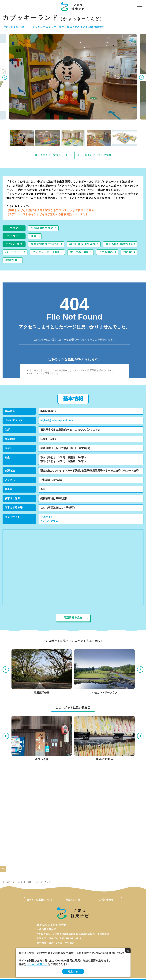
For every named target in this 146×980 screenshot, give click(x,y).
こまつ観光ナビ (73, 7)
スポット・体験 (25, 882)
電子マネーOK (79, 252)
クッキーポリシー (37, 964)
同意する (73, 972)
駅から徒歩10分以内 (82, 244)
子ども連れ (106, 252)
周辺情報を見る (73, 618)
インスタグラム (49, 521)
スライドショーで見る (48, 155)
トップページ (8, 882)
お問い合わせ (106, 900)
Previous (4, 77)
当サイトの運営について (40, 900)
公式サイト (47, 517)
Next (142, 77)
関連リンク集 (73, 900)
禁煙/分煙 (11, 260)
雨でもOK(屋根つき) (119, 244)
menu (140, 6)
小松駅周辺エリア (42, 228)
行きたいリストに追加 (98, 155)
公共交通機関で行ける (45, 244)
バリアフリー (14, 252)
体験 (34, 236)
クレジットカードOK (46, 252)
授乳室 (128, 252)
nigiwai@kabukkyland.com (57, 420)
